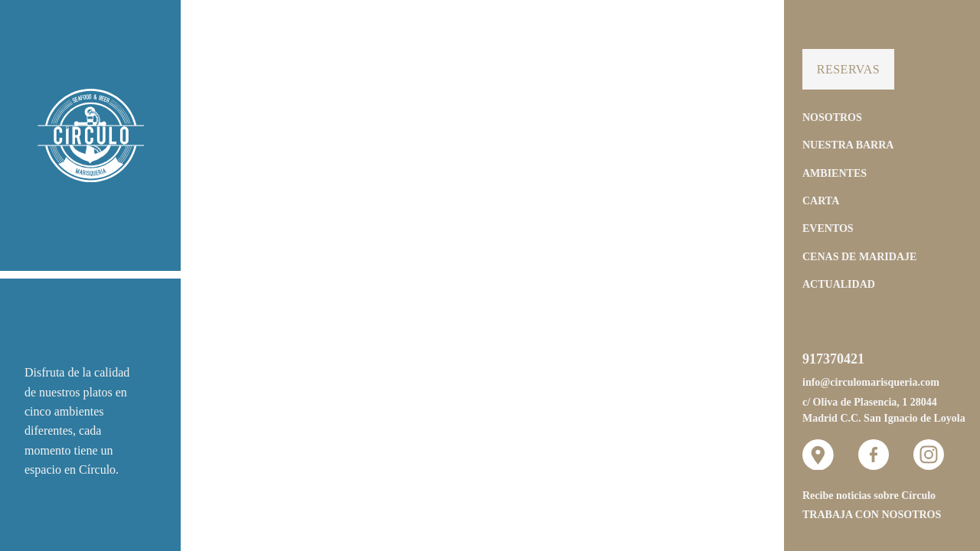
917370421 (833, 359)
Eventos (828, 228)
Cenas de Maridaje (859, 257)
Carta (821, 201)
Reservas (848, 69)
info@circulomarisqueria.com (871, 382)
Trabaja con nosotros (872, 515)
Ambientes (835, 173)
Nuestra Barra (848, 145)
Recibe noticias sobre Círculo (869, 496)
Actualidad (839, 284)
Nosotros (832, 117)
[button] (207, 250)
